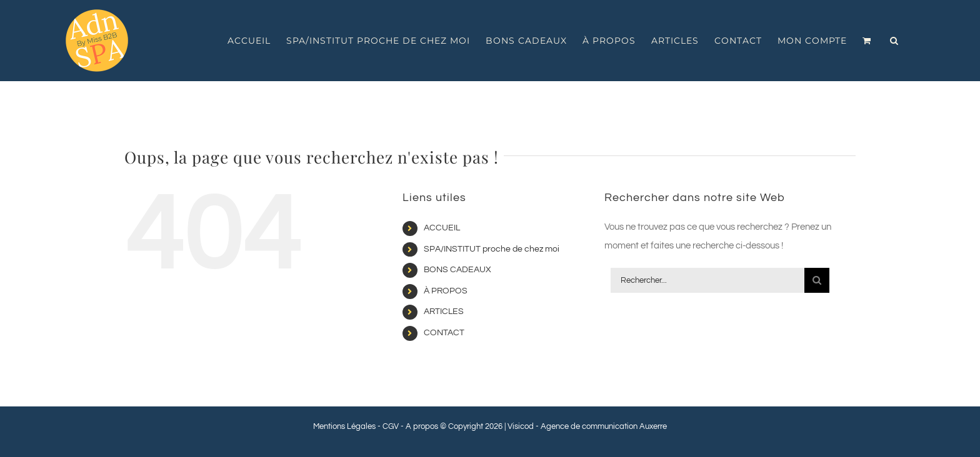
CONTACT (444, 333)
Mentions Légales (344, 426)
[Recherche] (817, 280)
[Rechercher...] (707, 280)
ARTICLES (444, 312)
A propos (422, 426)
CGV (391, 426)
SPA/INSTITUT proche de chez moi (492, 249)
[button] (894, 41)
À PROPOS (446, 291)
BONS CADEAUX (457, 270)
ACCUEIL (442, 228)
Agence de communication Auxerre (604, 426)
